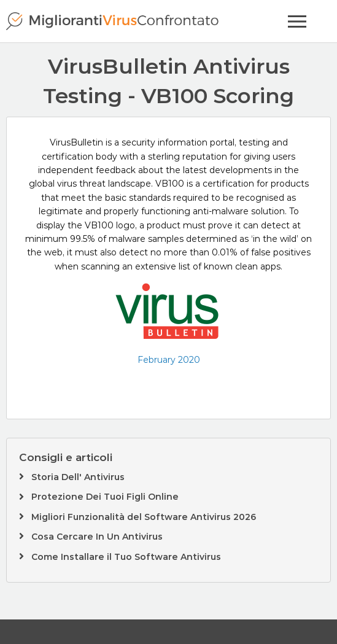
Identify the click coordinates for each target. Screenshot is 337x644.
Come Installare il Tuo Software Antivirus (126, 557)
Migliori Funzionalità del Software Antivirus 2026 (144, 517)
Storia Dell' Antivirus (78, 477)
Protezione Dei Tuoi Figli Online (105, 497)
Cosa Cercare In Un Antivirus (97, 537)
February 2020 (169, 360)
